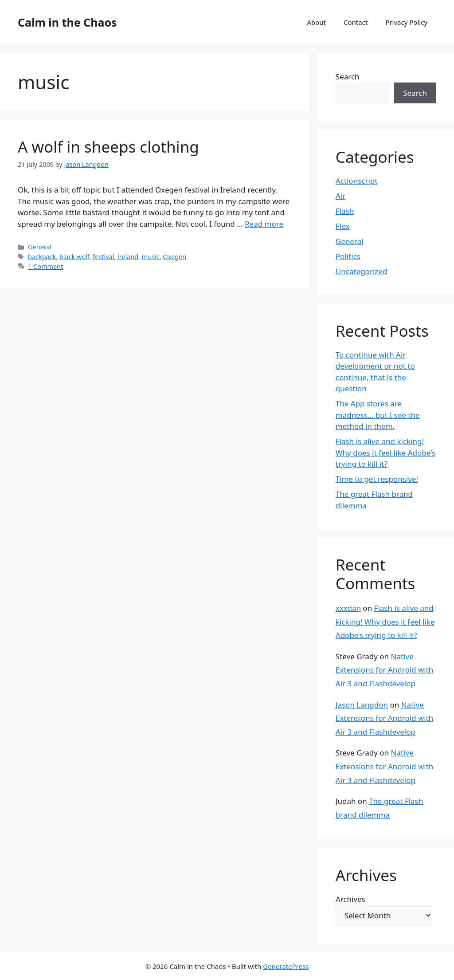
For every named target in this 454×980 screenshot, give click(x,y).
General (40, 247)
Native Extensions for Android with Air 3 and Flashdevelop (385, 670)
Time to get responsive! (377, 479)
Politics (348, 256)
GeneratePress (286, 966)
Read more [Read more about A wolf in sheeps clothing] (264, 224)
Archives (350, 899)
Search (348, 77)
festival (103, 257)
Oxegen (174, 257)
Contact (356, 22)
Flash (345, 211)
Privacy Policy (406, 22)
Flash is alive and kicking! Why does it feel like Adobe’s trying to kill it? (386, 453)
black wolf (74, 257)
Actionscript (357, 181)
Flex (342, 226)
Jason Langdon (362, 705)
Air (340, 196)
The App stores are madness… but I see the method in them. (378, 415)
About (316, 22)
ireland (128, 257)
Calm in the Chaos (67, 22)
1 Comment (45, 266)
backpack (42, 257)
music (151, 257)
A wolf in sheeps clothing (108, 147)
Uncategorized (362, 271)
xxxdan (348, 608)
